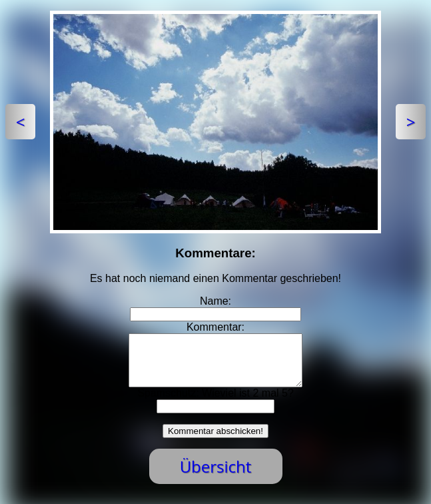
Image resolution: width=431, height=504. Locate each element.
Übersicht (216, 476)
